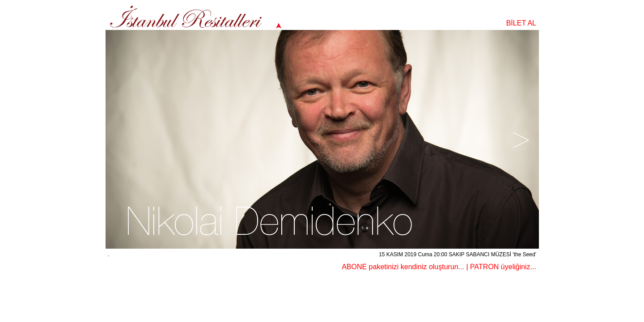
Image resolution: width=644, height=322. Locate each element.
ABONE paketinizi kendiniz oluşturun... (403, 267)
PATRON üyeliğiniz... (503, 267)
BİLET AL (521, 23)
